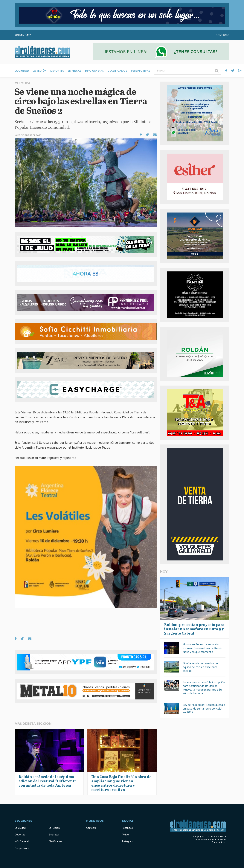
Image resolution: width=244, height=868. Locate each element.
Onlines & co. (219, 842)
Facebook (127, 828)
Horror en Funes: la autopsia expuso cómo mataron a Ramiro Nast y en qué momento (203, 648)
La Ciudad (22, 71)
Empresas (75, 71)
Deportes (57, 71)
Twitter (126, 835)
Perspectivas (141, 71)
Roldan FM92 (23, 35)
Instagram (128, 841)
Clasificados (117, 71)
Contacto (222, 35)
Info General (94, 71)
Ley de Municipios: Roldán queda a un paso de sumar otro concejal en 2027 (204, 708)
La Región (40, 71)
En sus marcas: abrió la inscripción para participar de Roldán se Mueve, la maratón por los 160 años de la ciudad (204, 688)
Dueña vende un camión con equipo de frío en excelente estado (200, 667)
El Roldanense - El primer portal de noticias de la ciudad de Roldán (42, 52)
